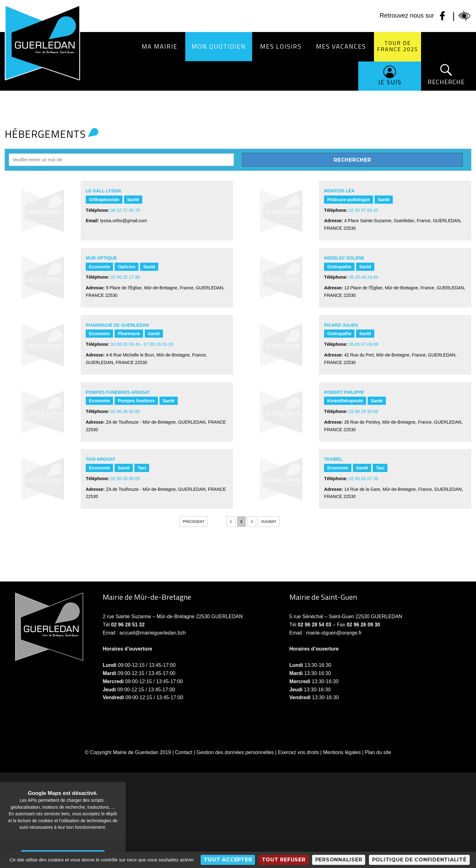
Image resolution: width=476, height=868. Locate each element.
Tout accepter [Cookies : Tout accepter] (228, 860)
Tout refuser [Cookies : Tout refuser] (284, 860)
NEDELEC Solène (344, 258)
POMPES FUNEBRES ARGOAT (118, 392)
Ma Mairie (160, 46)
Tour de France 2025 (398, 46)
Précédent (194, 522)
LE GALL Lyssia (103, 191)
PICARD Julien (341, 325)
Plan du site (378, 752)
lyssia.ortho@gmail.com (124, 221)
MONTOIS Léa (339, 191)
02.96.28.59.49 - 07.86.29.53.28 (142, 344)
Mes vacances (341, 46)
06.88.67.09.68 (363, 344)
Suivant (269, 522)
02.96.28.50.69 (363, 411)
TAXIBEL (333, 459)
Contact (184, 752)
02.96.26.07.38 (363, 479)
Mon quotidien (219, 46)
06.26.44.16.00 (363, 277)
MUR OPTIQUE (101, 258)
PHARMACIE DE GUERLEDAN (117, 325)
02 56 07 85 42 (363, 210)
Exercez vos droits (298, 752)
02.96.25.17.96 (125, 277)
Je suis (390, 82)
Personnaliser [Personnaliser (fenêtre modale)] (339, 860)
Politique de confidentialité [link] (419, 860)
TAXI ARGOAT (100, 459)
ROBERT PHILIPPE (344, 392)
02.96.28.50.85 (125, 411)
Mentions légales (342, 752)
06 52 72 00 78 (125, 210)
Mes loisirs (281, 46)
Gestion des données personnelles (235, 752)
